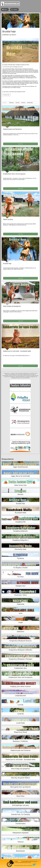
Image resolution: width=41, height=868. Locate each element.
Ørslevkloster (20, 851)
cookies (20, 861)
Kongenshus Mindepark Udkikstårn (20, 650)
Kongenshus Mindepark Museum (20, 641)
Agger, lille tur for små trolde (20, 476)
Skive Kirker (20, 796)
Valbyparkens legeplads (21, 833)
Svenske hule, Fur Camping (20, 814)
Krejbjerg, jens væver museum (20, 686)
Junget (20, 622)
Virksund (20, 842)
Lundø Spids (20, 723)
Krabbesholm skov (20, 668)
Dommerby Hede (20, 549)
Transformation (20, 824)
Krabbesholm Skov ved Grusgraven (14, 174)
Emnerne (18, 103)
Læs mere (20, 144)
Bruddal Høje (6, 95)
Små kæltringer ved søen (21, 805)
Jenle (20, 613)
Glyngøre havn (20, 586)
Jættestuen (20, 632)
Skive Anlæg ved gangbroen (12, 306)
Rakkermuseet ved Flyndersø (12, 129)
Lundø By (20, 714)
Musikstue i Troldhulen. (20, 741)
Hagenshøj (20, 604)
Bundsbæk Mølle (20, 513)
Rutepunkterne (8, 459)
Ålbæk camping (8, 219)
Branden (21, 494)
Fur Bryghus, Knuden (20, 568)
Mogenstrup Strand (20, 732)
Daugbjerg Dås (21, 522)
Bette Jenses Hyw (20, 485)
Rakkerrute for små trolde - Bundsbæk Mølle (17, 351)
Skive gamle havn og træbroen (20, 787)
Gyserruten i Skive (21, 595)
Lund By (21, 705)
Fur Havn (20, 577)
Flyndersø (20, 558)
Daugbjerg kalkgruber (20, 531)
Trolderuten (11, 103)
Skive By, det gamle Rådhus (20, 778)
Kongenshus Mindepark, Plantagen (20, 659)
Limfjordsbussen (21, 696)
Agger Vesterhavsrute (20, 467)
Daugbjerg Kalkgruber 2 (20, 540)
